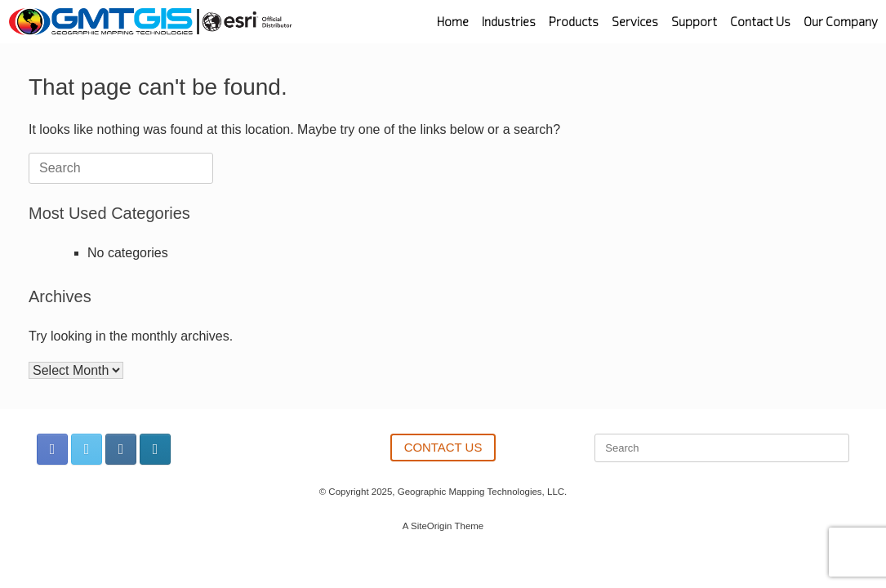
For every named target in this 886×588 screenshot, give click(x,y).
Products (574, 22)
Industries (509, 22)
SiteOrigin (432, 526)
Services (635, 22)
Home (453, 22)
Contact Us (760, 22)
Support (694, 22)
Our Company (841, 22)
